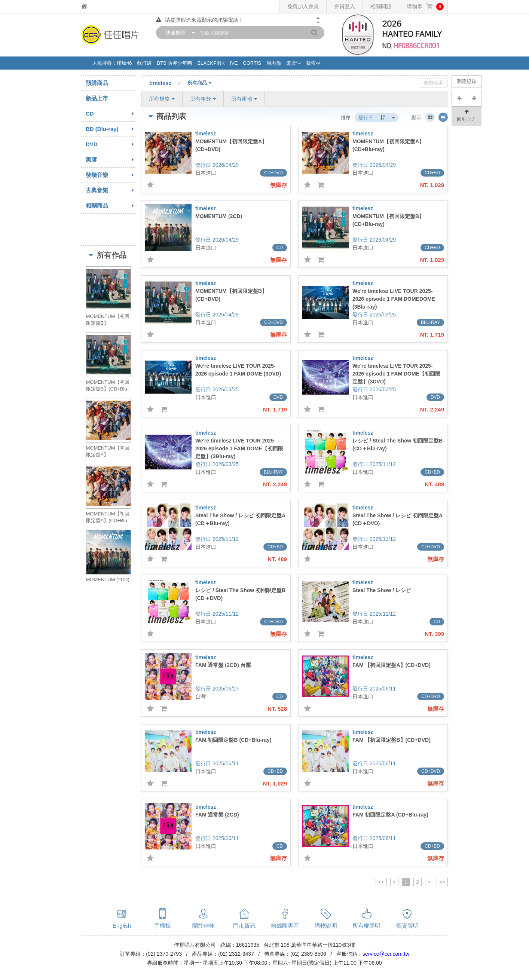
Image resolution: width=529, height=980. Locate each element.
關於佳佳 (204, 926)
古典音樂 (111, 190)
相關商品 (111, 206)
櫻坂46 (124, 63)
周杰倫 (274, 63)
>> (442, 882)
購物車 (425, 7)
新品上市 (97, 98)
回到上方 (467, 115)
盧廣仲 (293, 63)
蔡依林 (313, 63)
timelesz (168, 83)
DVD (111, 144)
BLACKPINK (211, 63)
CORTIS (252, 63)
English (122, 926)
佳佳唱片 (98, 7)
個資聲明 (407, 926)
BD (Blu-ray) (111, 129)
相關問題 (381, 6)
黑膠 (111, 160)
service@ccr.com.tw (386, 954)
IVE (234, 63)
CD (111, 114)
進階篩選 (433, 83)
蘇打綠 (144, 63)
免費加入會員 (303, 6)
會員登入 (345, 6)
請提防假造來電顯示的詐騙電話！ (200, 20)
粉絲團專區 (285, 926)
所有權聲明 (366, 926)
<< (381, 882)
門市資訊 (244, 926)
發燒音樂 (111, 175)
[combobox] (178, 33)
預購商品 (97, 83)
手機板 (163, 926)
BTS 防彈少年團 (174, 63)
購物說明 (326, 926)
